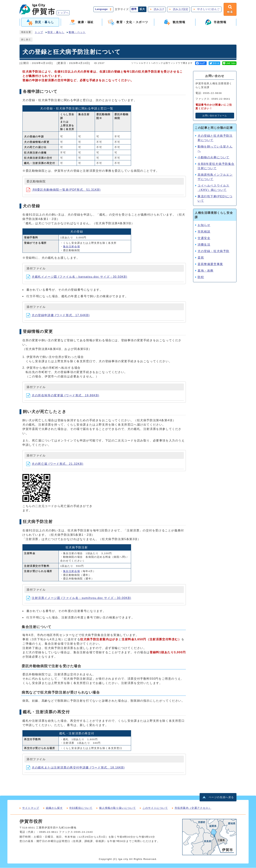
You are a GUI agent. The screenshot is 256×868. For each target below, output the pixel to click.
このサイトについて (155, 808)
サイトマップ (31, 808)
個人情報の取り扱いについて (117, 808)
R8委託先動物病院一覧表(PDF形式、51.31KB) (63, 190)
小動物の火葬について (214, 158)
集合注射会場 (72, 247)
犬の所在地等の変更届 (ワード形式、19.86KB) (63, 396)
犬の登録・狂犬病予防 (214, 251)
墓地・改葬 (206, 271)
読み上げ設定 (180, 9)
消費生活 (204, 245)
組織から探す (54, 808)
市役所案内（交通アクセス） (193, 808)
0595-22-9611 (49, 832)
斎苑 (201, 258)
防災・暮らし (56, 32)
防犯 (201, 277)
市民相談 (204, 232)
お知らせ (204, 225)
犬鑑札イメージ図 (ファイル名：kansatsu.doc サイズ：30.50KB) (77, 277)
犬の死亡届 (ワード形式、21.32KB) (55, 464)
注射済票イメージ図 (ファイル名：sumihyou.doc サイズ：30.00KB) (79, 598)
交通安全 (204, 238)
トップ (39, 32)
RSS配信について (81, 808)
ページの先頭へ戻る (221, 797)
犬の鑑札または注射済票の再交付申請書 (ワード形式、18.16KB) (75, 768)
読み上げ (159, 9)
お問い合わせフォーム (215, 116)
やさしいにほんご (208, 9)
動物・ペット (77, 32)
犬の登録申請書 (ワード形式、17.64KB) (58, 315)
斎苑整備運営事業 (210, 264)
